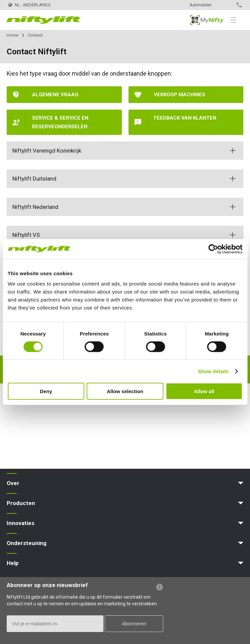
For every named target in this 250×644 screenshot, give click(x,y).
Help (13, 563)
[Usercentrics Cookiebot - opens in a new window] (213, 249)
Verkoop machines (180, 95)
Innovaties (21, 523)
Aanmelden (201, 5)
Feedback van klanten (185, 118)
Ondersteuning (27, 543)
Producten (21, 503)
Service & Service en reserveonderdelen (60, 122)
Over (13, 483)
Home (13, 35)
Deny (46, 391)
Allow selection (125, 391)
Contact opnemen (225, 5)
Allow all (204, 391)
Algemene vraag (55, 95)
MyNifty (207, 20)
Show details (213, 371)
